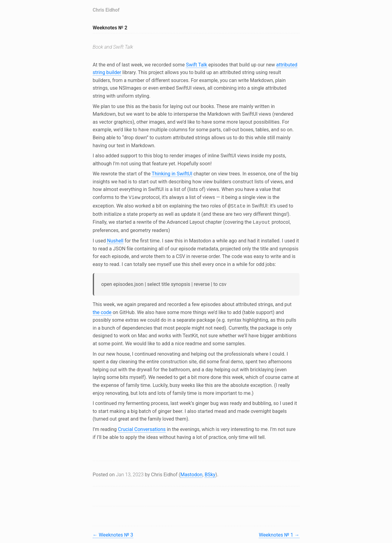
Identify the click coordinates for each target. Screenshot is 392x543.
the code (102, 311)
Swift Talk (196, 65)
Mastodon (191, 473)
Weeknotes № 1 (279, 533)
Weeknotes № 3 (113, 533)
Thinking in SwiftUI (172, 174)
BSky (210, 473)
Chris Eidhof (106, 10)
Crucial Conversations (142, 427)
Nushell (115, 239)
